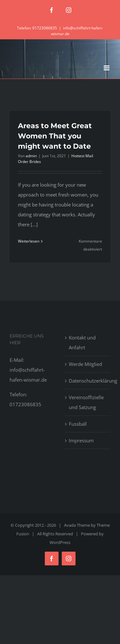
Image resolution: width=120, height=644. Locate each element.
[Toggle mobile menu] (107, 68)
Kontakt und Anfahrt (82, 342)
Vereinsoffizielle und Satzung (86, 402)
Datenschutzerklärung (88, 381)
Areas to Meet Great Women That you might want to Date (55, 136)
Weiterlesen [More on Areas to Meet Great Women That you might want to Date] (29, 241)
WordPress (60, 542)
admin (31, 156)
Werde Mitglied (85, 364)
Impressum (81, 440)
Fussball (78, 424)
